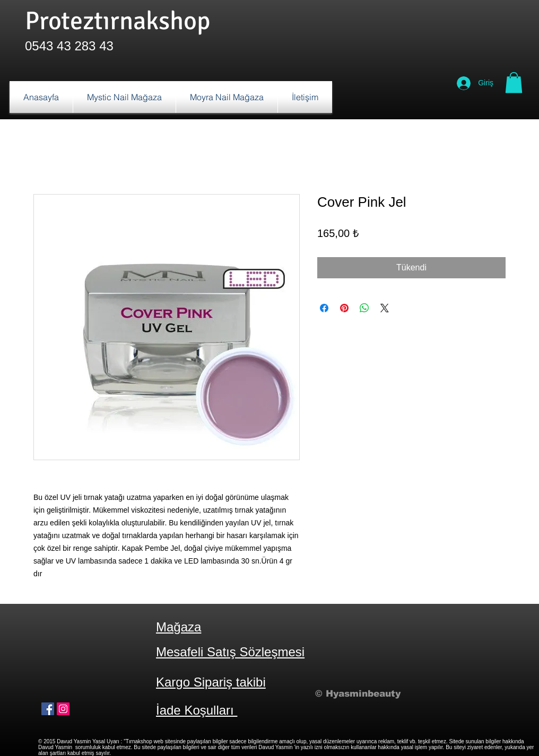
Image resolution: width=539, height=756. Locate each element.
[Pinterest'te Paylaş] (344, 308)
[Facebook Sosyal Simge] (48, 709)
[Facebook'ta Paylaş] (324, 308)
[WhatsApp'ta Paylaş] (364, 308)
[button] (514, 82)
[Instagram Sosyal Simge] (63, 709)
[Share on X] (385, 308)
